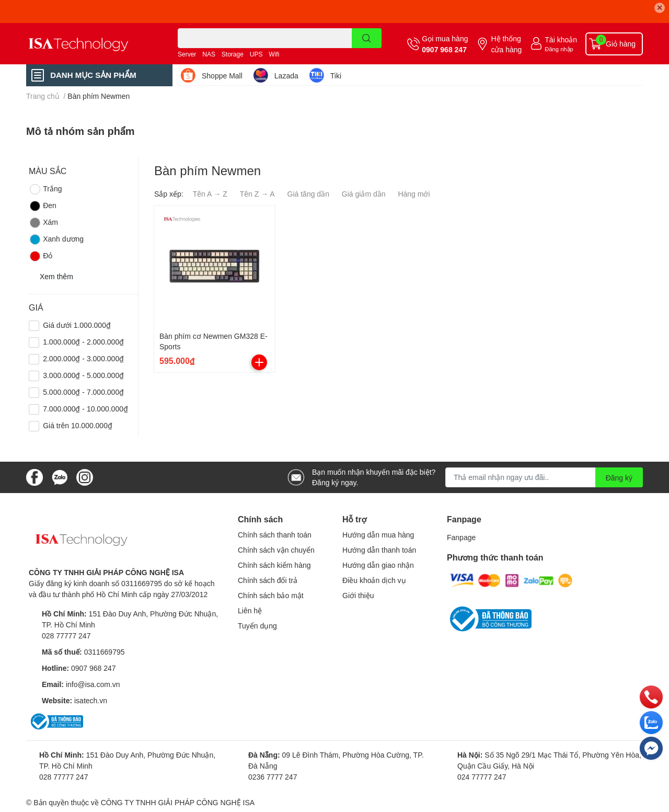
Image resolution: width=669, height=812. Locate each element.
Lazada (286, 76)
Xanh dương (56, 239)
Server (187, 54)
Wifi (274, 54)
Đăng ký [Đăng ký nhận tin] (619, 478)
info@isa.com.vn (93, 684)
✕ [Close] (660, 8)
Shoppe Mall (222, 76)
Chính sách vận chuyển (276, 550)
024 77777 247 (482, 777)
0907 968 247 (444, 49)
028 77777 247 (66, 636)
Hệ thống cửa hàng (506, 44)
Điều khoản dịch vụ (374, 580)
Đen (43, 206)
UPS (256, 54)
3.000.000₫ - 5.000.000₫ (83, 375)
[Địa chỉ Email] (544, 477)
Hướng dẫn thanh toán (379, 550)
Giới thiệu (358, 595)
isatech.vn (91, 700)
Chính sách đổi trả (268, 580)
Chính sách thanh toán (275, 535)
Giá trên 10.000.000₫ (78, 425)
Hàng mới (414, 194)
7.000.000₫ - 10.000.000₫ (85, 409)
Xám (43, 223)
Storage (233, 54)
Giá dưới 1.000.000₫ (77, 325)
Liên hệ (250, 610)
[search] (367, 38)
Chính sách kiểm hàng (274, 565)
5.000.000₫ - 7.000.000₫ (83, 392)
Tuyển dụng (257, 626)
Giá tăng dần (308, 194)
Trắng (45, 189)
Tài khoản (561, 39)
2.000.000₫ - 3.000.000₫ (83, 358)
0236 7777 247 (273, 777)
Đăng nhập (559, 49)
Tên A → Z (210, 194)
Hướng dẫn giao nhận (378, 565)
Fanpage (461, 537)
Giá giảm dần (364, 194)
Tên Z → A (257, 194)
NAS (209, 54)
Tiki (336, 76)
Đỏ (41, 256)
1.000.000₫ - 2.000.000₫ (83, 342)
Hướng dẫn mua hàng (378, 535)
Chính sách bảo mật (271, 595)
